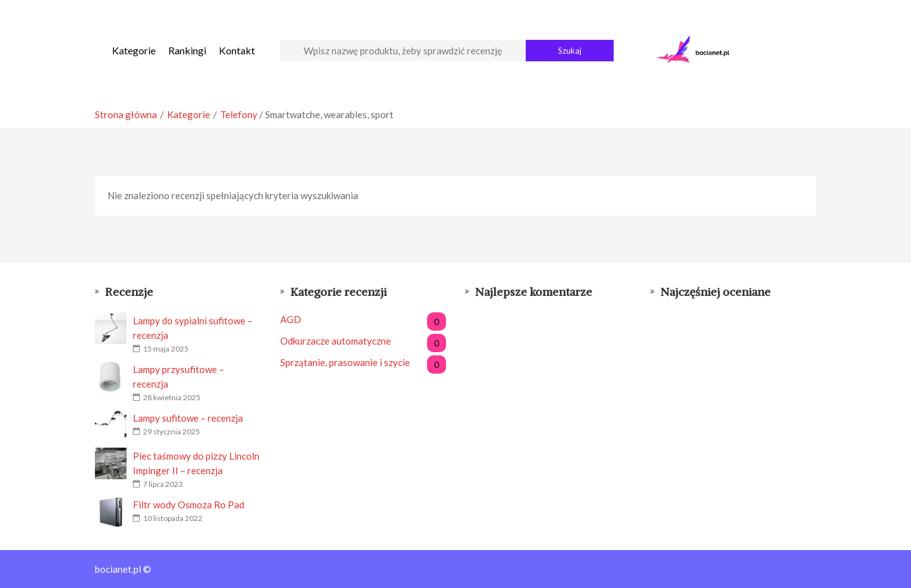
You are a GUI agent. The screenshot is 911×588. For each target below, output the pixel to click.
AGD (363, 320)
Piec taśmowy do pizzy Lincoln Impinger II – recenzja (196, 463)
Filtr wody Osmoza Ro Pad (189, 505)
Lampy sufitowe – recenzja (188, 418)
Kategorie (134, 50)
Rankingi (187, 50)
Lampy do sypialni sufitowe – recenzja (193, 328)
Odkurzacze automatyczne (363, 341)
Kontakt (237, 50)
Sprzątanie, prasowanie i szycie (363, 363)
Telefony (239, 114)
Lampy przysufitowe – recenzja (178, 377)
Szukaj (570, 51)
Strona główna (126, 114)
